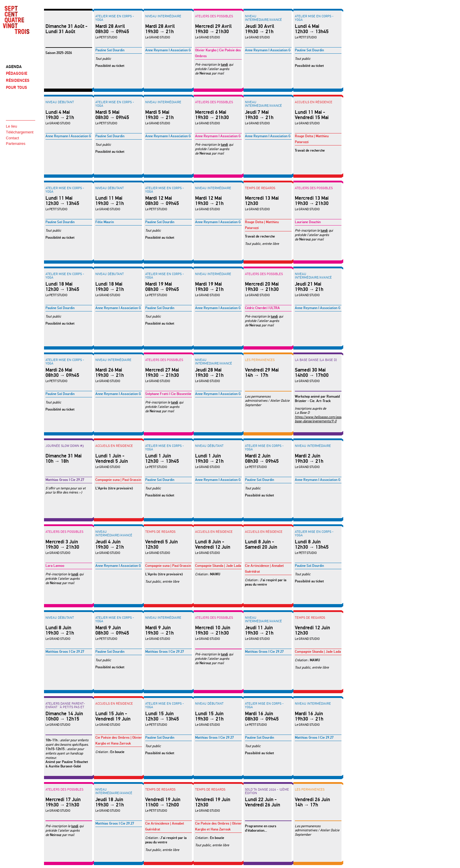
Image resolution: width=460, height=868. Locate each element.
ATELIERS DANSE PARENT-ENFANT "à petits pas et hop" (65, 707)
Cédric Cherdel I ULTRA (262, 308)
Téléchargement (20, 132)
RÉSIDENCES (18, 80)
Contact (12, 138)
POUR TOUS (16, 88)
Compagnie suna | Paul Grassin (118, 480)
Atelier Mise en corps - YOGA (115, 18)
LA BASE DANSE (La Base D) (316, 360)
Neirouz (205, 73)
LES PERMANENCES (260, 360)
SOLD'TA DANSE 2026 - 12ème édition (267, 791)
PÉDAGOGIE (17, 73)
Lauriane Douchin (308, 222)
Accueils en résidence (314, 102)
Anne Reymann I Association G (168, 50)
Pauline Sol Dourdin (110, 50)
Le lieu (11, 126)
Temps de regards (260, 188)
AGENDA (14, 67)
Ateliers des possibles (214, 16)
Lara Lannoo (55, 566)
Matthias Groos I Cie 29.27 (65, 480)
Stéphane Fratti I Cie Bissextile (168, 394)
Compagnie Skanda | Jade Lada (218, 566)
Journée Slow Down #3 (65, 446)
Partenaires (16, 144)
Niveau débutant (60, 102)
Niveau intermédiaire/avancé (263, 18)
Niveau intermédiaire (163, 16)
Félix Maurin (105, 222)
